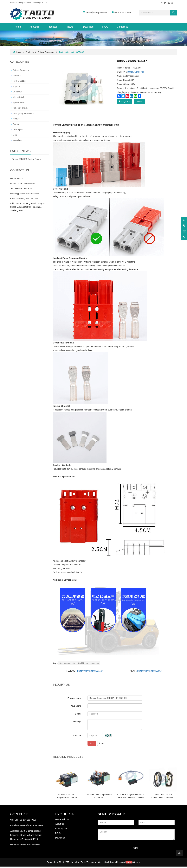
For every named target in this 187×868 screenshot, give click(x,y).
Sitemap (136, 862)
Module (16, 119)
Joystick (17, 86)
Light (15, 135)
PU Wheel (17, 140)
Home (18, 27)
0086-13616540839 (30, 193)
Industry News (62, 828)
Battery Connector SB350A (150, 671)
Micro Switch (19, 97)
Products (53, 27)
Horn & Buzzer (20, 81)
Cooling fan (18, 130)
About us (34, 27)
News (71, 27)
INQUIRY (124, 101)
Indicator (17, 75)
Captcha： (78, 735)
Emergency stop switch (23, 113)
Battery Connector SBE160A (90, 671)
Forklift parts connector (89, 663)
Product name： (75, 698)
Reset (102, 743)
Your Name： (77, 706)
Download (88, 27)
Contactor (17, 92)
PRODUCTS (65, 814)
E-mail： (79, 714)
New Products (62, 819)
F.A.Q (105, 27)
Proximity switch (20, 108)
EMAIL (139, 101)
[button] (58, 27)
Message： (78, 722)
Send (92, 743)
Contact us (122, 27)
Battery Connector (46, 52)
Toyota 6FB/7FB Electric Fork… (27, 159)
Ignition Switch (19, 103)
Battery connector (67, 663)
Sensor (16, 124)
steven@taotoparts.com (97, 12)
